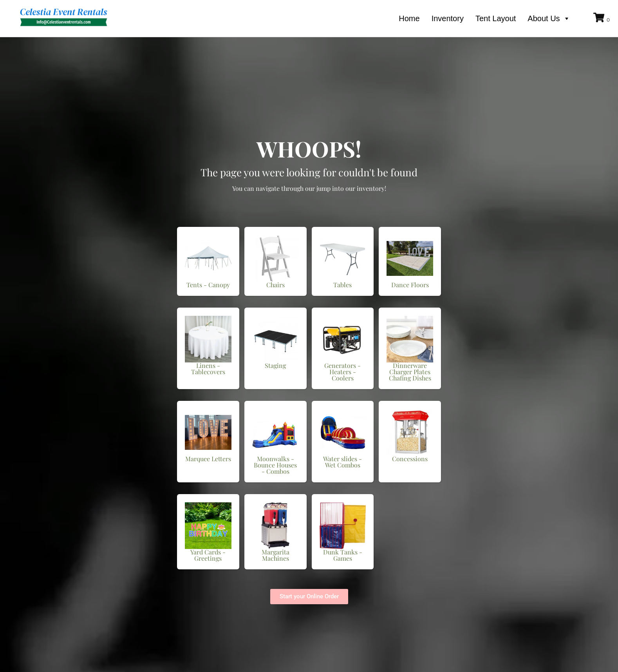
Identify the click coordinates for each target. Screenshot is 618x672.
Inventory (448, 18)
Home (409, 18)
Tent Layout (496, 18)
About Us (549, 18)
